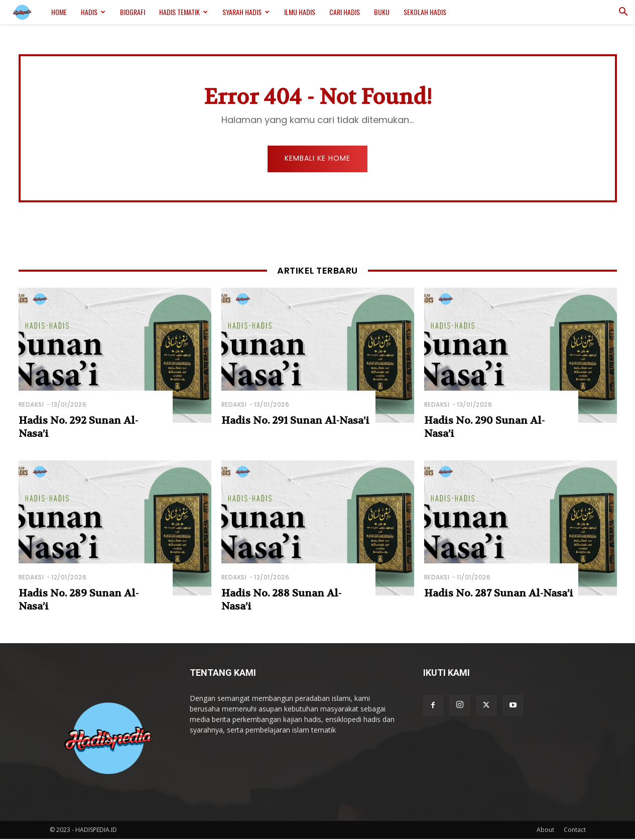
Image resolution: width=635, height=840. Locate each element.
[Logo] (27, 12)
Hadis (93, 12)
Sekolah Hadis (425, 12)
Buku (382, 12)
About (545, 831)
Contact (575, 831)
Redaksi (31, 405)
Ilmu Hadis (300, 12)
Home (59, 12)
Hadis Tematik (183, 12)
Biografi (133, 12)
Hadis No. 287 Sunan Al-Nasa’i (499, 594)
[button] (623, 13)
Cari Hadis (345, 12)
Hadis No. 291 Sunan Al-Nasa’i (295, 422)
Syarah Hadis (246, 12)
